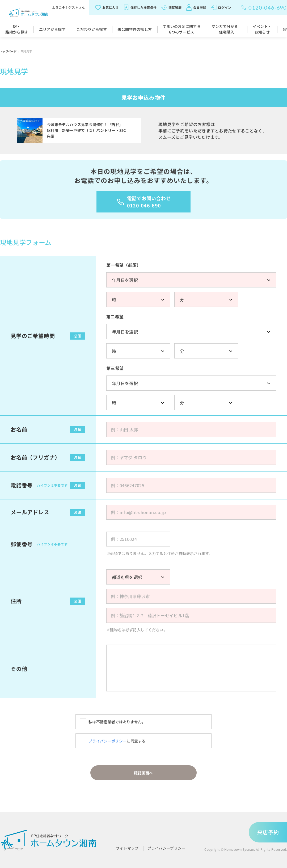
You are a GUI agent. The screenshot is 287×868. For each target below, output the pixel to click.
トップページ (9, 51)
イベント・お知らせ (262, 29)
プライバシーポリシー (107, 741)
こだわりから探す (92, 29)
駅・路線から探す (17, 29)
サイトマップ (127, 848)
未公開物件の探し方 (135, 29)
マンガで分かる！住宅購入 (227, 29)
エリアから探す (52, 29)
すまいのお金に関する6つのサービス (182, 29)
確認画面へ (143, 773)
